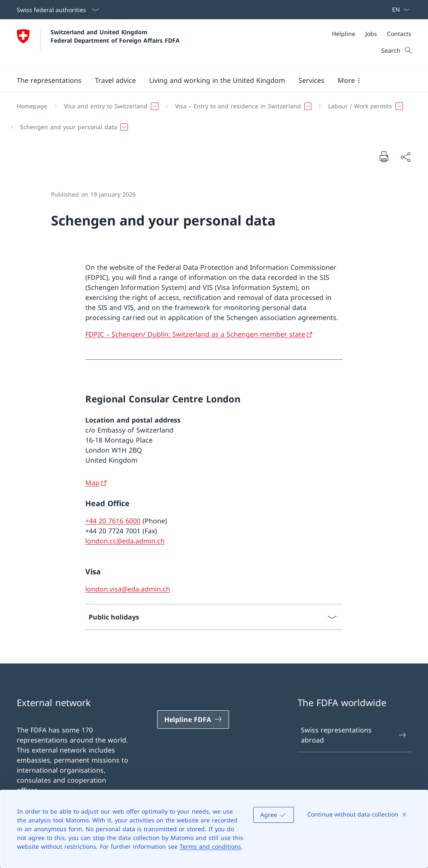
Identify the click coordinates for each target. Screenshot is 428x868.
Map (92, 483)
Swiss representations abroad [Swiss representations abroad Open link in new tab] (354, 735)
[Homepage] (32, 106)
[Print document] (384, 156)
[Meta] (372, 34)
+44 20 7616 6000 (113, 521)
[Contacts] (399, 34)
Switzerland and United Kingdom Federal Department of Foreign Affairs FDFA (115, 36)
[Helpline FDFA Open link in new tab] (193, 719)
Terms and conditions (210, 846)
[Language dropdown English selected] (398, 10)
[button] (49, 80)
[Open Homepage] (98, 44)
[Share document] (405, 157)
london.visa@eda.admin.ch (128, 589)
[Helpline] (344, 34)
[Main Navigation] (207, 80)
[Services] (311, 80)
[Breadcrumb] (211, 117)
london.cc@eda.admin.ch (125, 541)
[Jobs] (371, 34)
